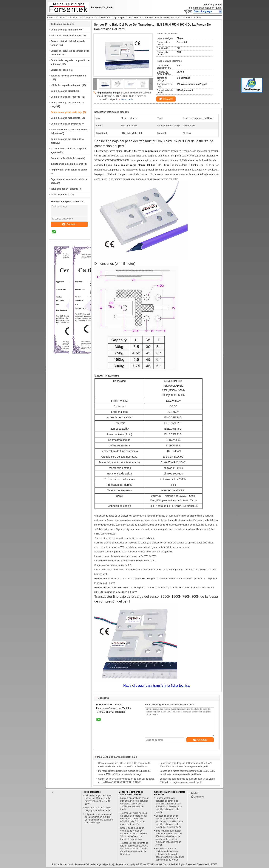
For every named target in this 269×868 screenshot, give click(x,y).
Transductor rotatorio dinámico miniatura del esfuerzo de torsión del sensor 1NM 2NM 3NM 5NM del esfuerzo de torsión (170, 854)
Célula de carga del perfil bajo (83, 18)
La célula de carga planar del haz (125, 579)
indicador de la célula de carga (67, 164)
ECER (214, 864)
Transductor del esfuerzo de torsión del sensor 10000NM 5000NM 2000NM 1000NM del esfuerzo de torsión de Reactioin (134, 849)
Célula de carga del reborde (65, 97)
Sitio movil (197, 797)
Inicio (50, 18)
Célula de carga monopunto (65, 118)
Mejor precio (127, 99)
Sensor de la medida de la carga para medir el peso (98, 809)
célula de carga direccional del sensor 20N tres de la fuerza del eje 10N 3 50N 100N (98, 800)
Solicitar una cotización (202, 8)
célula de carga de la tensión (66, 85)
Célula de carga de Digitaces (66, 124)
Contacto (69, 224)
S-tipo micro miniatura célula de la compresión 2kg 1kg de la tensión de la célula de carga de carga (99, 818)
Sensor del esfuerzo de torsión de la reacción (131, 793)
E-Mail (194, 793)
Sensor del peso (59, 70)
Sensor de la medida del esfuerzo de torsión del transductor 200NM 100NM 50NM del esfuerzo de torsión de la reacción (134, 834)
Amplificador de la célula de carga (69, 170)
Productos (61, 18)
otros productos (59, 195)
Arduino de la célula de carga (66, 158)
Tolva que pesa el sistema (64, 189)
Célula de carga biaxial (63, 91)
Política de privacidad (62, 864)
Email (219, 8)
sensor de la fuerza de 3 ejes (66, 36)
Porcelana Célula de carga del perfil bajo (95, 864)
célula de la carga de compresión (68, 76)
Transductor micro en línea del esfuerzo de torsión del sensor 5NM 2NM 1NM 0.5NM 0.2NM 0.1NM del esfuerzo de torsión (134, 819)
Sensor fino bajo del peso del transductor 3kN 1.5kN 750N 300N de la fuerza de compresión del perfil (124, 96)
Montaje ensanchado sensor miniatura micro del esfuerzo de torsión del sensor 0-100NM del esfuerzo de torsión (134, 804)
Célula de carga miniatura (64, 30)
